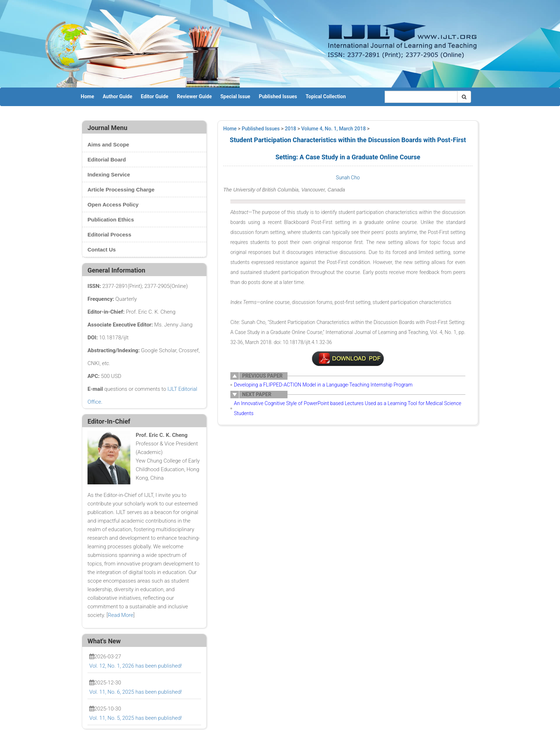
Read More (121, 615)
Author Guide (117, 96)
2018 (291, 129)
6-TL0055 (348, 359)
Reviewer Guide (194, 96)
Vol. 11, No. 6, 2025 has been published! (136, 692)
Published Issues (278, 96)
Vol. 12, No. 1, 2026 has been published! (136, 666)
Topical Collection (326, 96)
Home (87, 96)
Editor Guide (154, 96)
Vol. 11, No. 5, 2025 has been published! (136, 718)
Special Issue (235, 96)
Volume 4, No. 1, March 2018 (334, 129)
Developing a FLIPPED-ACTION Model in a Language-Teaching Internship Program (323, 385)
